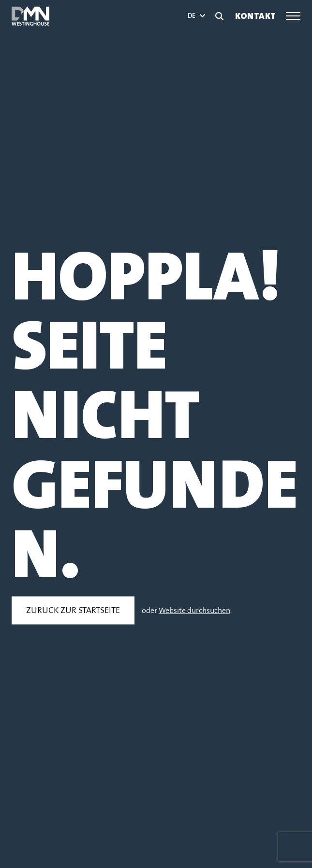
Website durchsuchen (194, 611)
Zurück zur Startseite (73, 610)
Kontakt (256, 16)
